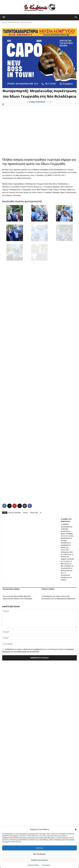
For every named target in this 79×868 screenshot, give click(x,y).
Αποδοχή (40, 848)
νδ (41, 513)
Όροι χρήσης (46, 865)
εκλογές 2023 (34, 513)
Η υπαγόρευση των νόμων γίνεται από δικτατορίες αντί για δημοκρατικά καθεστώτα (58, 597)
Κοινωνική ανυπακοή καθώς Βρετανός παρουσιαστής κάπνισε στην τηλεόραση (17, 597)
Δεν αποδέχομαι (40, 854)
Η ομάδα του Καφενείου (37, 102)
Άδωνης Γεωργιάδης (15, 513)
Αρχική (4, 22)
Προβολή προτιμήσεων (40, 860)
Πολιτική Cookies (33, 865)
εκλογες (25, 513)
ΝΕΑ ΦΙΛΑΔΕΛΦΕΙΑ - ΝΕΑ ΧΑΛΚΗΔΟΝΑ (20, 22)
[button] (76, 830)
